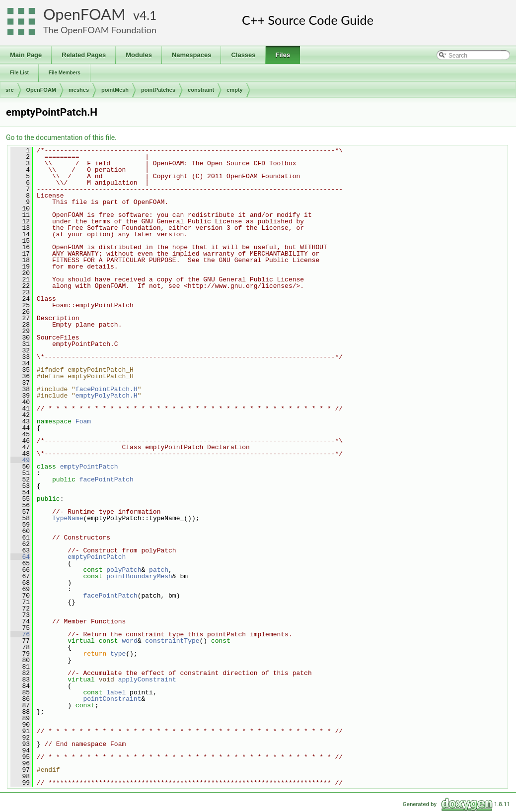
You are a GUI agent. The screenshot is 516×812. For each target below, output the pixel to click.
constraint (201, 90)
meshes (79, 90)
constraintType (172, 641)
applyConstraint (147, 679)
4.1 (148, 15)
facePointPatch (107, 479)
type (118, 654)
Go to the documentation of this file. (61, 137)
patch (159, 570)
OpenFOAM (84, 14)
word (129, 641)
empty (234, 90)
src (10, 90)
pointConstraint (112, 699)
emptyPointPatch (89, 467)
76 (20, 634)
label (116, 692)
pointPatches (158, 90)
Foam (83, 421)
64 (20, 557)
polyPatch (124, 570)
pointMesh (115, 90)
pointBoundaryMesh (139, 576)
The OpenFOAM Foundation (100, 30)
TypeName (68, 518)
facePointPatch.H (107, 389)
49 (20, 460)
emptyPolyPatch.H (107, 396)
